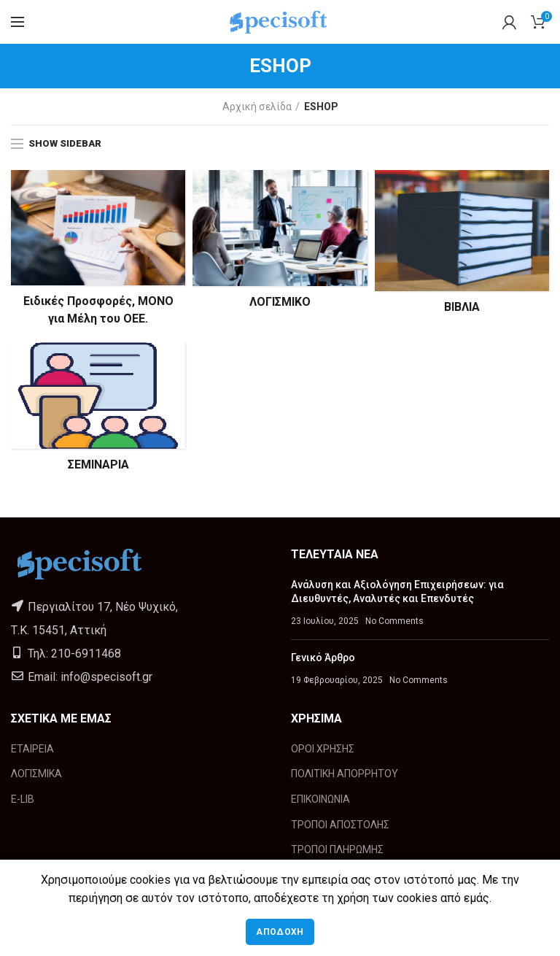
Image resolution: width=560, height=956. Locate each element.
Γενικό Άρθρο (323, 658)
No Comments (394, 621)
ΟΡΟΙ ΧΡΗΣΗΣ (323, 749)
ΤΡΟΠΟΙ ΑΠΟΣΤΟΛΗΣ (340, 825)
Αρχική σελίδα (257, 107)
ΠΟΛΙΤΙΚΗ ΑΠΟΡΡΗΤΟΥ (345, 774)
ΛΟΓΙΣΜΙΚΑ (36, 774)
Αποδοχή (280, 932)
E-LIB (23, 799)
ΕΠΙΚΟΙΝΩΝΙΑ (320, 799)
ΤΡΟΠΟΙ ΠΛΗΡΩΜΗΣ (337, 849)
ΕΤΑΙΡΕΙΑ (32, 749)
